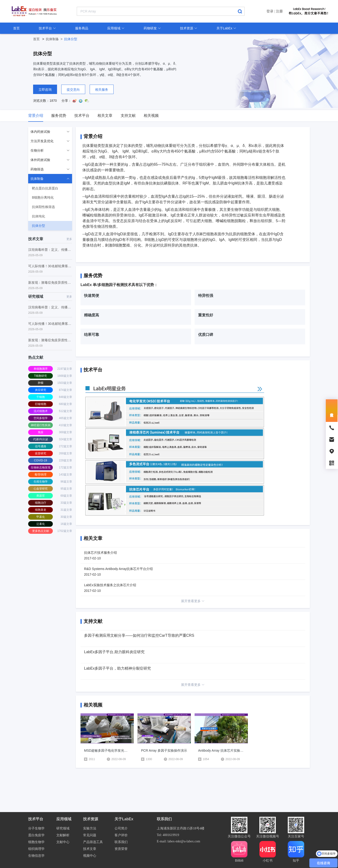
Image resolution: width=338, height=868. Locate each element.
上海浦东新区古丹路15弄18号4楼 (181, 828)
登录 (270, 11)
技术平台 (47, 28)
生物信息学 (36, 856)
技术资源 (189, 28)
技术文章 (90, 849)
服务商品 (82, 28)
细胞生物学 (36, 842)
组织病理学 (36, 849)
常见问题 (90, 835)
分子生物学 (36, 828)
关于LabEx (227, 28)
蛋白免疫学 (36, 835)
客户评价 (121, 835)
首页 (16, 28)
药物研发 (152, 28)
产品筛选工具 (93, 842)
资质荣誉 (121, 849)
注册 (279, 11)
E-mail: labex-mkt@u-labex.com (179, 841)
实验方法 (90, 828)
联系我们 (121, 842)
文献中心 (63, 842)
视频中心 (90, 856)
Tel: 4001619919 (168, 835)
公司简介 (121, 828)
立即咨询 (45, 90)
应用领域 (116, 28)
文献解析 (63, 835)
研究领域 (63, 828)
